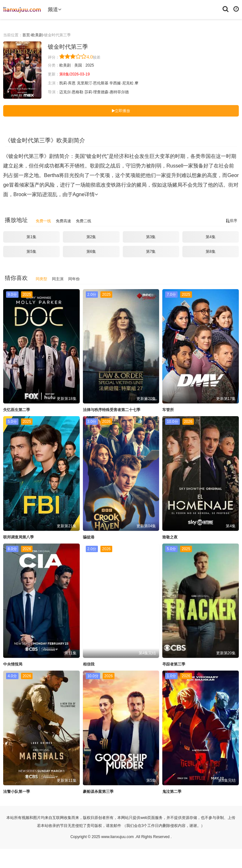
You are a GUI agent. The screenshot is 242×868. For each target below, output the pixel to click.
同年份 (74, 279)
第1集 (31, 237)
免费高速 (63, 221)
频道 (55, 9)
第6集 (91, 252)
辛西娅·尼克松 (121, 83)
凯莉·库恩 (67, 83)
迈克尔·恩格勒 (71, 92)
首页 (26, 35)
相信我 (89, 664)
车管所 (168, 410)
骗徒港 (89, 537)
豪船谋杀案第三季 (98, 792)
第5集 (31, 252)
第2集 (91, 237)
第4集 (211, 237)
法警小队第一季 (17, 792)
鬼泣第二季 (172, 792)
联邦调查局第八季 (18, 537)
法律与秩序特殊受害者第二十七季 (112, 410)
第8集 (211, 252)
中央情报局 (13, 664)
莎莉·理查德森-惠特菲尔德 (107, 92)
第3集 (151, 237)
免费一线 (43, 221)
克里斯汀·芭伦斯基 (93, 83)
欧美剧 (37, 35)
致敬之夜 (170, 537)
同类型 (41, 279)
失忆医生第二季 (17, 410)
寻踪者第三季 (174, 664)
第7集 (151, 252)
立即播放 (121, 111)
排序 (231, 221)
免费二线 (84, 221)
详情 (91, 194)
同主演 (58, 279)
